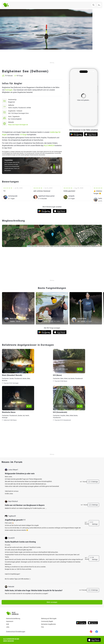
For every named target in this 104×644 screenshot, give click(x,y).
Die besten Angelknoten (48, 624)
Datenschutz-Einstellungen (16, 632)
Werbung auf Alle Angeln (49, 619)
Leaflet (29, 246)
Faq (42, 627)
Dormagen (9, 90)
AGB (8, 624)
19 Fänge (23, 135)
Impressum (10, 621)
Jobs (8, 627)
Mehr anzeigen (52, 602)
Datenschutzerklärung (13, 619)
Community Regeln (47, 621)
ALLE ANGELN (49, 145)
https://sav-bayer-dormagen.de (18, 125)
